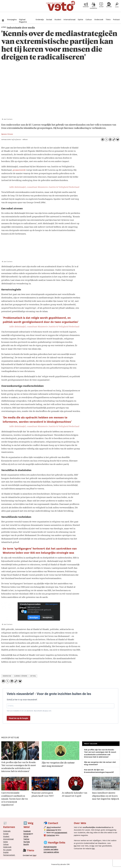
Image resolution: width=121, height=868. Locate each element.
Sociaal (49, 20)
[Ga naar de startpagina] (61, 9)
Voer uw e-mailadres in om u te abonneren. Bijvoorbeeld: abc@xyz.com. (29, 711)
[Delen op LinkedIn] (110, 140)
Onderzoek (99, 20)
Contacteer (51, 835)
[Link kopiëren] (114, 140)
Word (49, 827)
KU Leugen (7, 850)
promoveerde (19, 170)
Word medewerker (93, 10)
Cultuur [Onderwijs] (6, 844)
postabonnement (61, 833)
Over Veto (109, 10)
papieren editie (52, 852)
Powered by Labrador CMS (60, 864)
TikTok (26, 836)
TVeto (108, 20)
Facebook (27, 831)
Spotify (26, 844)
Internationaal (69, 20)
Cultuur (89, 20)
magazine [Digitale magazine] (51, 847)
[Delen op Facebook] (103, 140)
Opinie (80, 20)
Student (58, 20)
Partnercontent (9, 855)
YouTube (27, 842)
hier (75, 846)
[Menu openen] (3, 21)
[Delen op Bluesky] (118, 140)
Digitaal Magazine (23, 21)
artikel (33, 676)
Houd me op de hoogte (18, 718)
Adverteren (51, 830)
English (6, 852)
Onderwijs (40, 20)
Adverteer (86, 10)
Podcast (116, 20)
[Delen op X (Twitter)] (106, 140)
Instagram (27, 834)
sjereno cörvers (21, 676)
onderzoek (7, 676)
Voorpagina (12, 20)
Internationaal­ (8, 839)
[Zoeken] (117, 9)
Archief (101, 10)
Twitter (26, 839)
